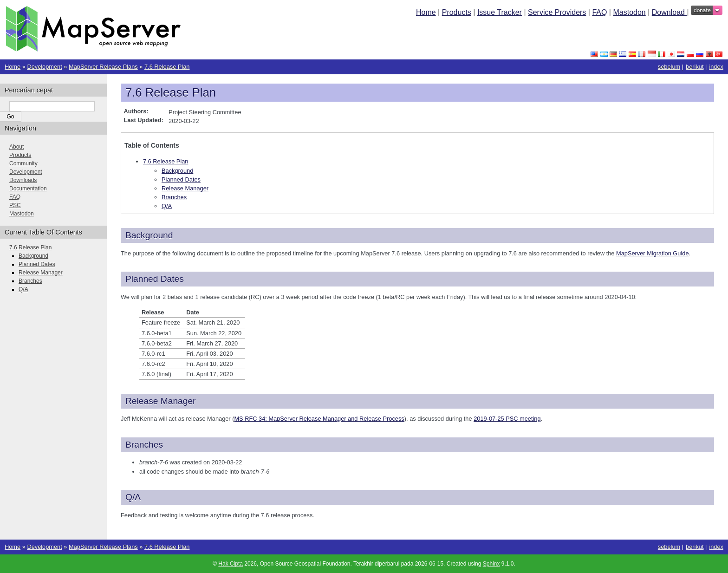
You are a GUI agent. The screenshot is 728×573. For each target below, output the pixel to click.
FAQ (599, 12)
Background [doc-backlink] (149, 235)
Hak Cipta (231, 564)
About (16, 147)
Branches (174, 197)
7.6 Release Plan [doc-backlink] (171, 92)
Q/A (167, 206)
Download (669, 12)
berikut (695, 67)
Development (44, 67)
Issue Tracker (500, 12)
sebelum (669, 67)
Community (23, 163)
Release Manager (185, 188)
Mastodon (629, 12)
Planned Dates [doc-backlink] (155, 279)
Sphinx (491, 564)
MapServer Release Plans (103, 67)
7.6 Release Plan (167, 67)
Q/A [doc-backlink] (133, 497)
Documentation (28, 189)
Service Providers (557, 12)
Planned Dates (181, 179)
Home (426, 12)
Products (457, 12)
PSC (15, 205)
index (716, 67)
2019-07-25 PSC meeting (507, 419)
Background (177, 171)
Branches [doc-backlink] (144, 445)
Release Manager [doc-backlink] (160, 401)
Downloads (23, 180)
